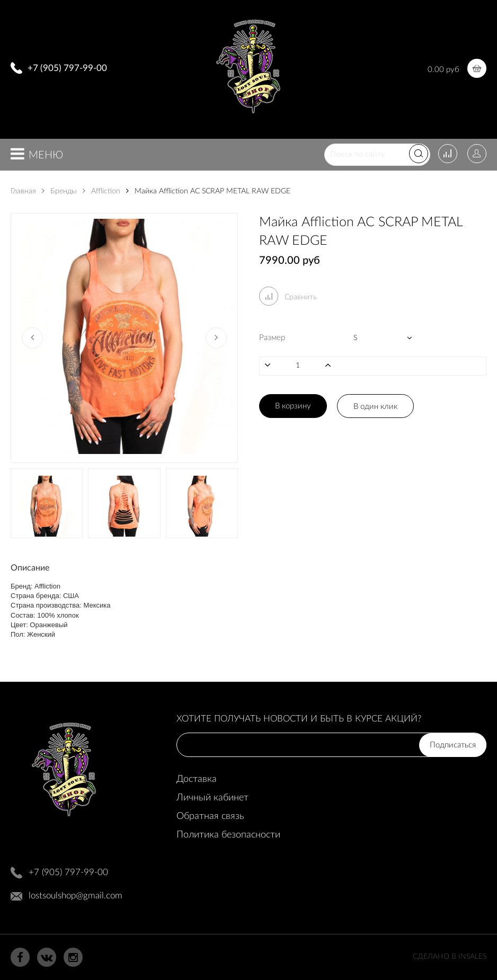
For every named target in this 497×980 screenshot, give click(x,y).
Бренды (59, 191)
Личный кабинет (212, 798)
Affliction (101, 191)
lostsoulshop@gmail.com (76, 896)
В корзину (293, 406)
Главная (23, 191)
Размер (272, 338)
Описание (30, 568)
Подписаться (453, 745)
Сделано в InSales (450, 957)
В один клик (375, 407)
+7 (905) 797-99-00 (67, 68)
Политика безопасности (228, 835)
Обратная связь (210, 816)
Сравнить (288, 297)
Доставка (197, 779)
